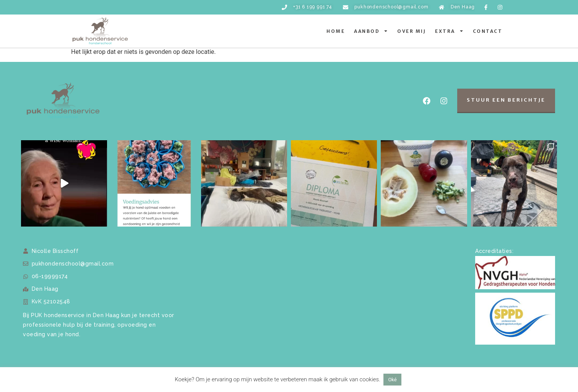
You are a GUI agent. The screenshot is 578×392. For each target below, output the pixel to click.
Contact (488, 31)
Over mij (412, 31)
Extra (449, 31)
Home (336, 31)
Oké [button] (392, 380)
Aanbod (371, 31)
